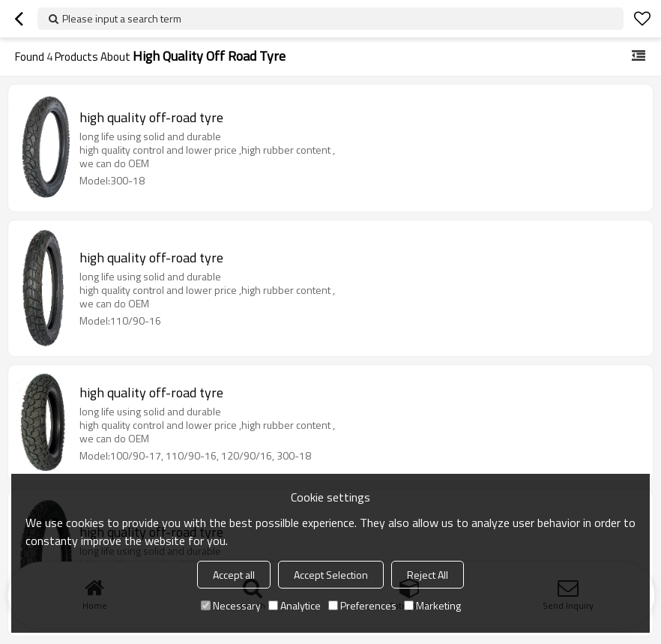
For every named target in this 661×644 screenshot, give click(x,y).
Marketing (432, 605)
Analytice (295, 605)
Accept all (234, 575)
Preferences (362, 605)
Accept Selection (331, 575)
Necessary (231, 605)
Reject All (428, 575)
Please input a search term (122, 18)
